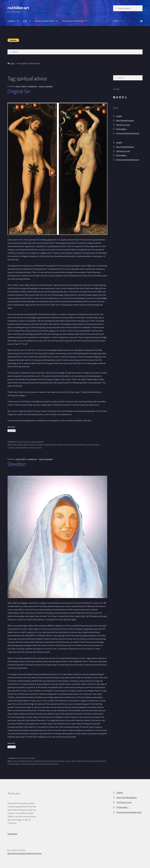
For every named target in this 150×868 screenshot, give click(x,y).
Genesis (60, 445)
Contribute (12, 834)
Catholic (21, 761)
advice (14, 761)
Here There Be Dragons (125, 120)
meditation (82, 445)
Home (13, 63)
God (65, 445)
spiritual (11, 447)
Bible (26, 445)
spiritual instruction (29, 764)
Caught (119, 116)
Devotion (17, 464)
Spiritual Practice (24, 442)
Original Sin (19, 91)
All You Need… (122, 129)
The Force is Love (123, 125)
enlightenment (50, 445)
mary (74, 761)
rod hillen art (18, 8)
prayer (90, 445)
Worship (32, 447)
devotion (29, 761)
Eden (41, 445)
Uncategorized (37, 442)
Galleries (11, 21)
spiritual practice (45, 764)
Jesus (70, 445)
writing (39, 447)
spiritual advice (21, 447)
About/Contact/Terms (45, 21)
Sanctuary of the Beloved (73, 21)
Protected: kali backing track (128, 133)
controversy (33, 445)
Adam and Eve (17, 445)
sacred (95, 761)
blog (25, 21)
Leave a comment (46, 86)
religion (96, 445)
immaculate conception (56, 761)
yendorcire (33, 86)
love (75, 445)
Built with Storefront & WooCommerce (25, 853)
